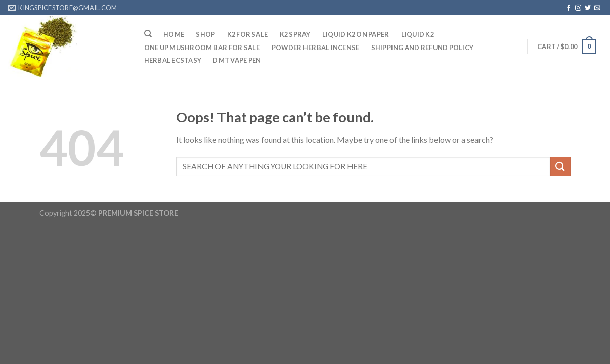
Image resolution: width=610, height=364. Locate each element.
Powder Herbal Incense (315, 48)
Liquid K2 (418, 34)
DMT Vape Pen (237, 60)
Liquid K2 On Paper (356, 34)
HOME (174, 34)
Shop (205, 34)
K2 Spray (295, 34)
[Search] (148, 34)
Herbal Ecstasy (173, 60)
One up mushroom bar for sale (202, 48)
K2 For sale (248, 34)
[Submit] (560, 167)
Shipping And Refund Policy (423, 48)
